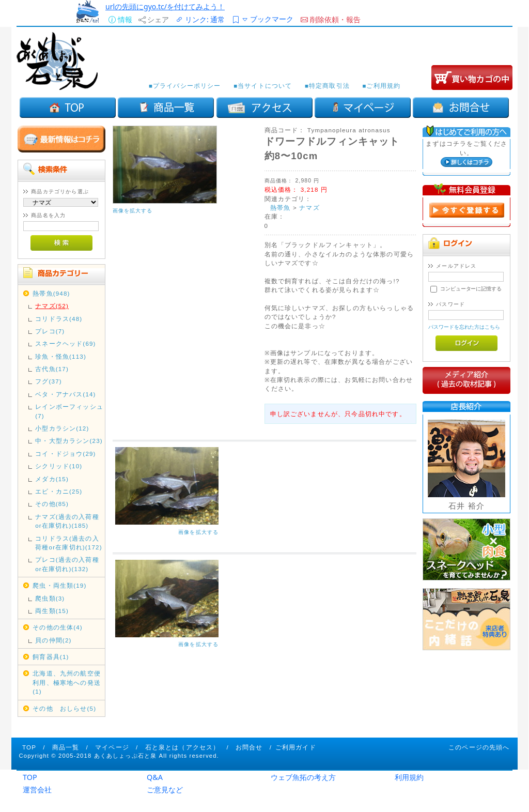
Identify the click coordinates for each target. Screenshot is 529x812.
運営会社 (37, 790)
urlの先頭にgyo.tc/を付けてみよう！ (165, 6)
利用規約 (409, 777)
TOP (30, 777)
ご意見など (165, 790)
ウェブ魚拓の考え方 (303, 777)
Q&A (155, 777)
